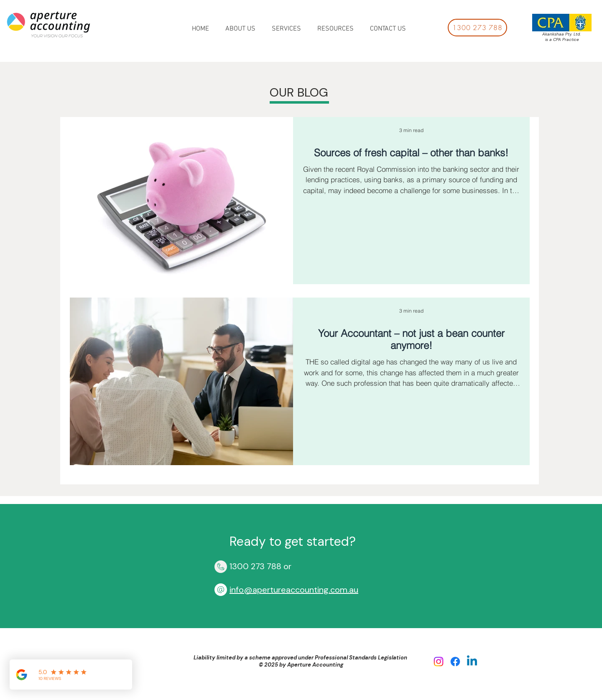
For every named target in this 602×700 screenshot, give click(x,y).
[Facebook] (455, 662)
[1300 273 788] (477, 28)
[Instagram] (439, 662)
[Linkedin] (472, 662)
